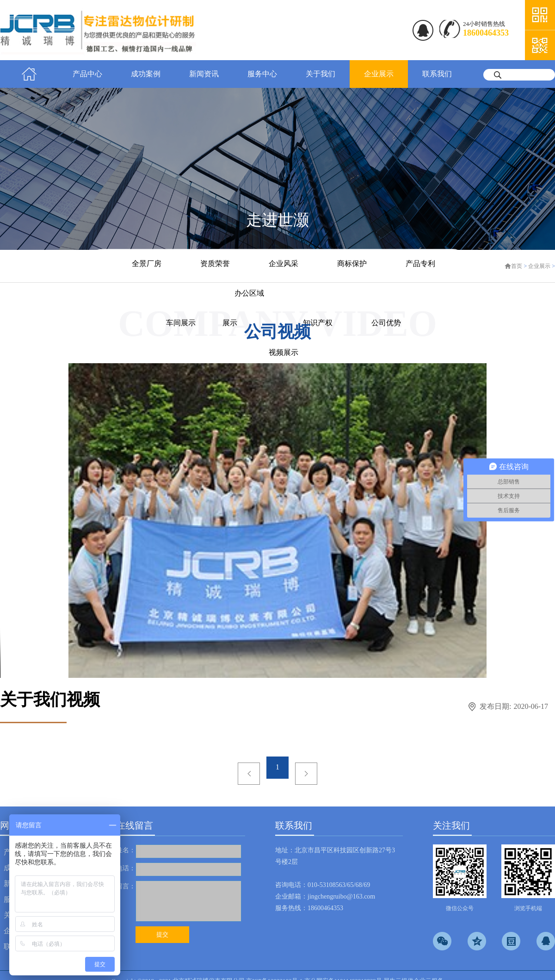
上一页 (249, 774)
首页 (29, 74)
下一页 (306, 774)
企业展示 (539, 266)
